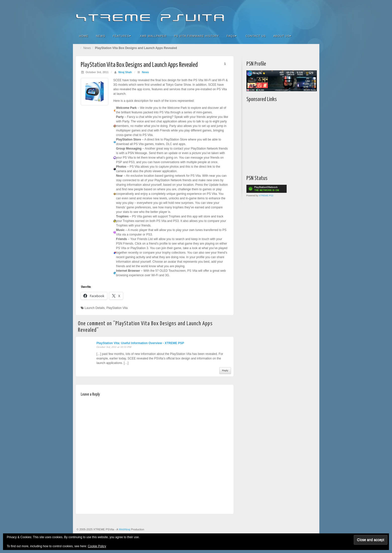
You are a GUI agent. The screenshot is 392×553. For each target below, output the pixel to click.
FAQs (232, 36)
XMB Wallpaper (153, 36)
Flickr (285, 15)
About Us (282, 36)
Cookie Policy (97, 546)
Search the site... (312, 36)
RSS (312, 15)
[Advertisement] (278, 137)
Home (84, 36)
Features (122, 36)
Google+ (292, 15)
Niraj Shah (125, 72)
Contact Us (256, 36)
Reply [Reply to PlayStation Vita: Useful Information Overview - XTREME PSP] (225, 370)
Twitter (299, 15)
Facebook (278, 15)
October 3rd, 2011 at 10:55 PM (114, 347)
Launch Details (95, 308)
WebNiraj (125, 529)
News (101, 36)
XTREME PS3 (266, 196)
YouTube (305, 15)
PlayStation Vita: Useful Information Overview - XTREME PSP (140, 343)
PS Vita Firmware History (197, 36)
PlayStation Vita (117, 308)
